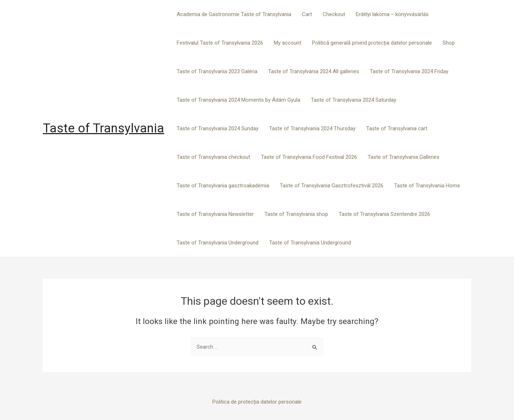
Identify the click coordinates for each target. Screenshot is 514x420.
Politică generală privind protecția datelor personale (372, 43)
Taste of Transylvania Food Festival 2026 (309, 157)
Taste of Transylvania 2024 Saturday (354, 100)
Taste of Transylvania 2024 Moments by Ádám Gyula (238, 100)
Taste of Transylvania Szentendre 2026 (384, 214)
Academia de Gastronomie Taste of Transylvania (234, 14)
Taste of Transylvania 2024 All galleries (314, 71)
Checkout (334, 14)
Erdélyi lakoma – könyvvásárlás (392, 14)
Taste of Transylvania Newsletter (215, 214)
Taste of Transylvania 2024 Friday (409, 71)
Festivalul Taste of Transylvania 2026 (220, 43)
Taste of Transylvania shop (296, 214)
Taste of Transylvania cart (397, 128)
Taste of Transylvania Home (427, 186)
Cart (307, 14)
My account (288, 43)
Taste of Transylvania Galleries (404, 157)
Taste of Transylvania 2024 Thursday (312, 128)
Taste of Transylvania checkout (213, 157)
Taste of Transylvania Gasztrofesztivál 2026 (332, 186)
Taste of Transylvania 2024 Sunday (218, 128)
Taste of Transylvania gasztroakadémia (223, 186)
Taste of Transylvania (104, 128)
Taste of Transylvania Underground (218, 243)
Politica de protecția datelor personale (257, 402)
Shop (449, 43)
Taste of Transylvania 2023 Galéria (217, 71)
